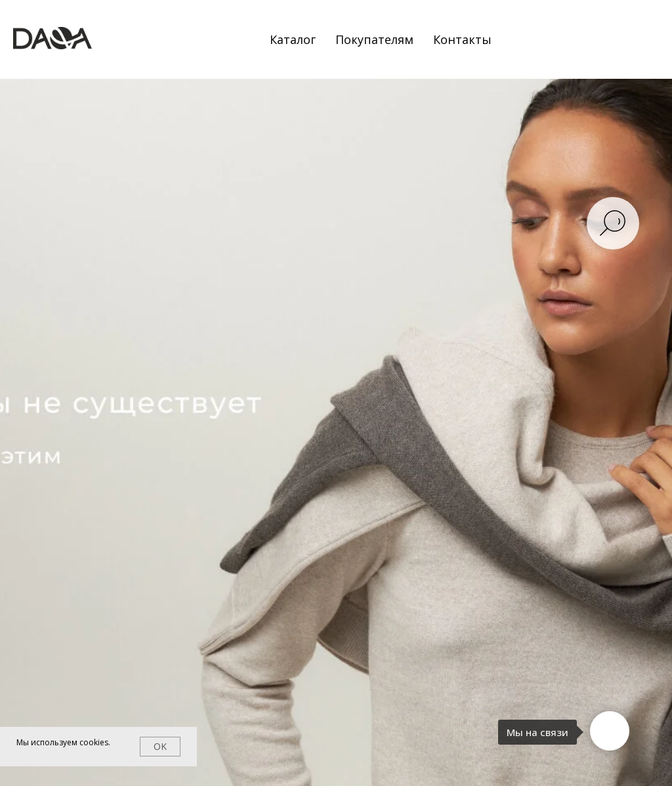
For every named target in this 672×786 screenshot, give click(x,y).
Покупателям (374, 39)
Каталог (293, 39)
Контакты (462, 39)
